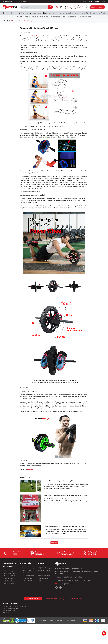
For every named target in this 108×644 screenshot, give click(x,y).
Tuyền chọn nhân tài (44, 570)
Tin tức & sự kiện (43, 573)
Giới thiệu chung (8, 571)
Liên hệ (103, 1)
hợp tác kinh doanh (58, 17)
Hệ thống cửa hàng (44, 568)
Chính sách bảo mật (9, 578)
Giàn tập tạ (30, 469)
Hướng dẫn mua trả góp (10, 584)
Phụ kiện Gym (49, 13)
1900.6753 (13, 554)
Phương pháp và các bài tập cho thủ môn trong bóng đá (60, 481)
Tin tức (90, 1)
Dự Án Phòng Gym (85, 17)
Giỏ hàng (83, 7)
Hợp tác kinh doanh (44, 578)
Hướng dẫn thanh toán (27, 570)
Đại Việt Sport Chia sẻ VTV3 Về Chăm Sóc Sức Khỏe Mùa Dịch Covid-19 (65, 526)
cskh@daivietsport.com (68, 584)
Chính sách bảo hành (27, 578)
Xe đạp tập (24, 13)
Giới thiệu (84, 1)
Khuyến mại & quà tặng (45, 576)
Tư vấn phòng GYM (44, 17)
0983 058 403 (40, 554)
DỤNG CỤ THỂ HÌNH (36, 13)
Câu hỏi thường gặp (26, 581)
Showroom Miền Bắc (33, 599)
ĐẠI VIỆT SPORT (72, 17)
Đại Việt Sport (59, 620)
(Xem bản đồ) (6, 613)
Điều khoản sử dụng (9, 581)
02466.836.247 (68, 580)
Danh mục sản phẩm (97, 7)
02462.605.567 (87, 580)
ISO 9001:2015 (22, 1)
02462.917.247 (77, 580)
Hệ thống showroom (8, 1)
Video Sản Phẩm (30, 17)
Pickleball (60, 13)
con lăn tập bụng (34, 36)
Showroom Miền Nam (75, 599)
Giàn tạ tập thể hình (10, 13)
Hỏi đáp (97, 1)
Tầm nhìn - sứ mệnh (9, 573)
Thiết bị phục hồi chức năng (75, 13)
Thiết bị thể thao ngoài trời (96, 13)
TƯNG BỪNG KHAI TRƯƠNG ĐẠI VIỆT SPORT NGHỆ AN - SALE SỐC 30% (65, 495)
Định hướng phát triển (9, 576)
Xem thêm (54, 543)
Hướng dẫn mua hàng (27, 568)
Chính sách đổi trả (26, 573)
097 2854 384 (12, 610)
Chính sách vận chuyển (27, 576)
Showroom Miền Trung (54, 599)
